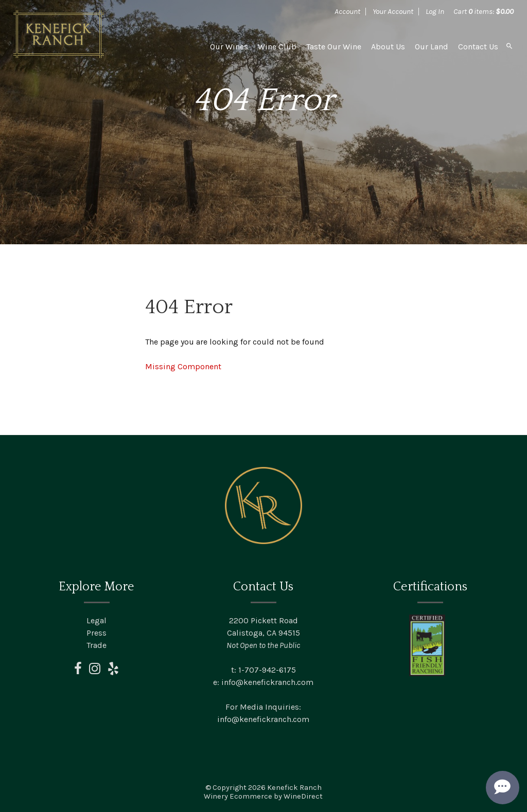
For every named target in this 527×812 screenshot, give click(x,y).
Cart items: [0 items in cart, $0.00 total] (484, 11)
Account (347, 11)
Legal (96, 620)
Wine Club (277, 47)
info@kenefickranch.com (267, 682)
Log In (435, 11)
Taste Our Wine (334, 47)
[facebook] (78, 671)
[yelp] (113, 671)
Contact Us (478, 47)
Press (96, 633)
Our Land (432, 47)
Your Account (393, 11)
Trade (96, 645)
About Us (388, 47)
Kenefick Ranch (59, 34)
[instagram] (95, 671)
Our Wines (229, 47)
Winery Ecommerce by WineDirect (263, 796)
